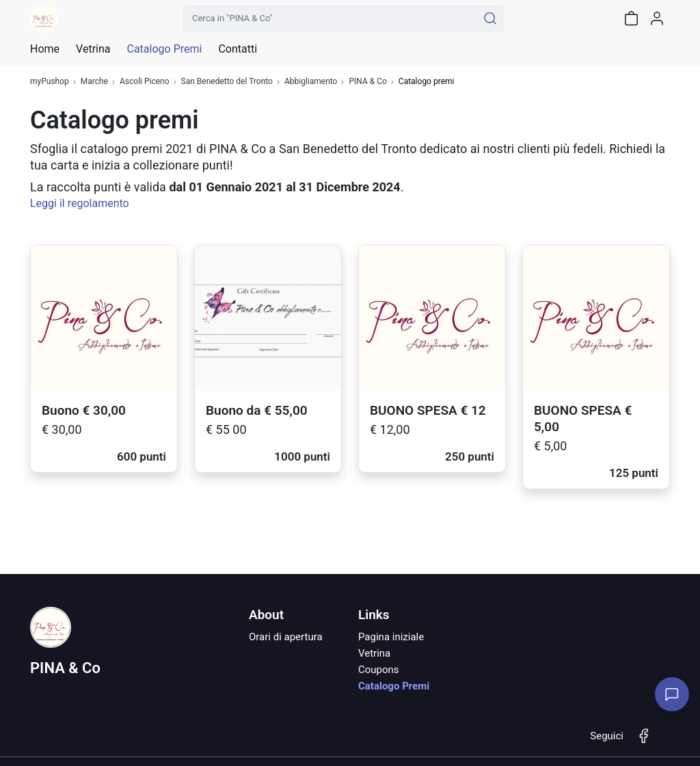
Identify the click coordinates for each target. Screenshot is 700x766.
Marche (94, 82)
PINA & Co (367, 82)
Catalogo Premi (394, 686)
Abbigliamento (311, 82)
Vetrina (374, 653)
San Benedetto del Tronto (227, 82)
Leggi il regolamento (80, 203)
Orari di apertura (286, 637)
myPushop (50, 82)
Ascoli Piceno (145, 82)
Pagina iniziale (391, 637)
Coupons (379, 670)
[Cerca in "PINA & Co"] (331, 18)
